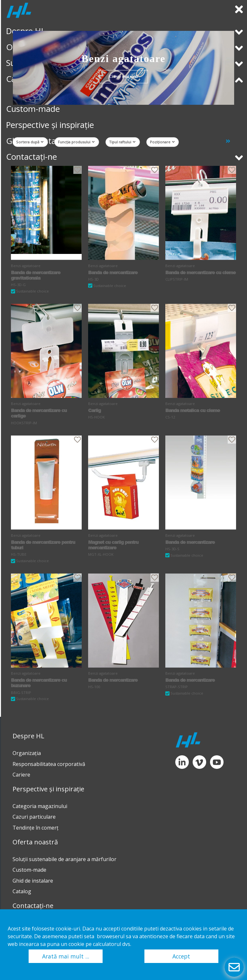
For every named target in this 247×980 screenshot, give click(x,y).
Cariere (21, 775)
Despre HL (28, 736)
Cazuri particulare (34, 817)
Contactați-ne (33, 906)
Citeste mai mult (123, 76)
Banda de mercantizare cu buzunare (39, 683)
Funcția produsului (76, 142)
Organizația (27, 753)
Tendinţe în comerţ (36, 828)
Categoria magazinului (40, 806)
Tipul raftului (122, 142)
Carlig (94, 410)
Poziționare (162, 142)
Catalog (22, 891)
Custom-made (29, 870)
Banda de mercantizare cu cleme (200, 272)
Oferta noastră (35, 842)
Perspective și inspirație (48, 789)
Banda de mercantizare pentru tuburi (43, 545)
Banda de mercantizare (113, 272)
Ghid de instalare (33, 881)
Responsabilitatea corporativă (49, 764)
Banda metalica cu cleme (192, 410)
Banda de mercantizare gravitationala (36, 275)
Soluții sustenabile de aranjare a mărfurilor (64, 859)
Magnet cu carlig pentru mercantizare (113, 545)
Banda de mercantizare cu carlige (39, 413)
